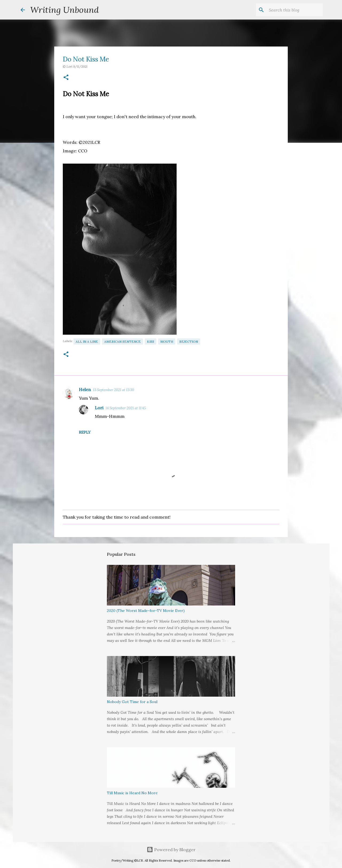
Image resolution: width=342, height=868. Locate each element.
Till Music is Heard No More (132, 793)
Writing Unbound (65, 10)
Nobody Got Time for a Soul (132, 702)
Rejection (189, 342)
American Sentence (123, 342)
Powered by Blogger (171, 850)
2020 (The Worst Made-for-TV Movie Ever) (146, 611)
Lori (99, 408)
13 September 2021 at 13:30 (114, 390)
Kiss (151, 342)
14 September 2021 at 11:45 (126, 408)
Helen (85, 389)
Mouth (167, 342)
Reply (85, 432)
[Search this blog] (295, 10)
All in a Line (87, 342)
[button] (66, 78)
